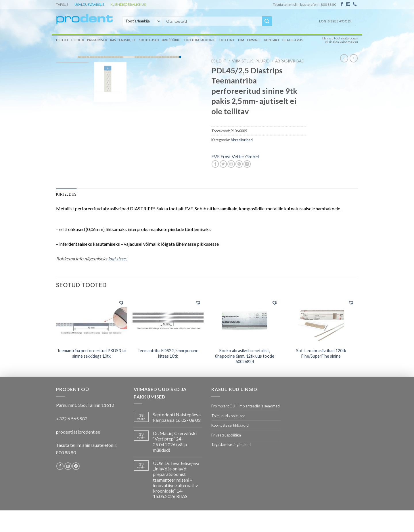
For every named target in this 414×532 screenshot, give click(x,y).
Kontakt (272, 40)
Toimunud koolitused (228, 416)
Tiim (241, 40)
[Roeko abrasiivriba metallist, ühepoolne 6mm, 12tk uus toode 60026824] (245, 320)
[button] (121, 303)
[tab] (66, 194)
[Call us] (355, 4)
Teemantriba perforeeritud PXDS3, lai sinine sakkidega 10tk (92, 353)
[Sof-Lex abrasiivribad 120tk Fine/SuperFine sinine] (321, 320)
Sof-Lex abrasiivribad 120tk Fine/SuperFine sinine (321, 353)
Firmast (254, 40)
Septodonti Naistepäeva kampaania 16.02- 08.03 (177, 417)
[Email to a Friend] (231, 164)
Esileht (62, 40)
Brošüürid (171, 40)
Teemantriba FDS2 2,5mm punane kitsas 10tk (168, 353)
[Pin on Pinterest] (239, 164)
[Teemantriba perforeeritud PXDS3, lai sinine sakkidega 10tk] (92, 320)
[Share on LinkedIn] (247, 164)
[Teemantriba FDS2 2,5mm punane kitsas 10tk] (168, 320)
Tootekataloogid (200, 40)
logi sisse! (118, 259)
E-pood (78, 40)
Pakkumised (97, 40)
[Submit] (267, 21)
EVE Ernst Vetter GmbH (235, 156)
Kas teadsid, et (123, 40)
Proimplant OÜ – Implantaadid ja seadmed (246, 406)
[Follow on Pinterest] (76, 466)
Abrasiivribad (290, 61)
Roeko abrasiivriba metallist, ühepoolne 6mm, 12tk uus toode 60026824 (245, 356)
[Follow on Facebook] (342, 4)
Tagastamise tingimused (231, 445)
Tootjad (226, 40)
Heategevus (293, 40)
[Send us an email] (348, 4)
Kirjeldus (66, 194)
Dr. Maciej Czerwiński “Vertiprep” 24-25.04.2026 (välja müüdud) (175, 442)
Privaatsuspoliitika (226, 435)
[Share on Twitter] (223, 164)
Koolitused (149, 40)
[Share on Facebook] (215, 164)
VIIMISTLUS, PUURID (251, 61)
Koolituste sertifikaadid (230, 425)
